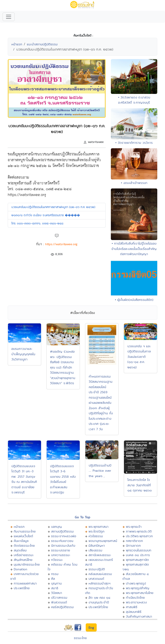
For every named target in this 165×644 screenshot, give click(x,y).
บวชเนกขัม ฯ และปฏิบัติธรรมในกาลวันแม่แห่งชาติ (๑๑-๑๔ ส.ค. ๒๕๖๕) (139, 357)
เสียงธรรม (95, 550)
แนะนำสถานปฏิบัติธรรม (42, 44)
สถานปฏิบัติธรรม (62, 531)
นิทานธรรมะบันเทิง (63, 545)
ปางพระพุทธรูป (136, 583)
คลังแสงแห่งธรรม (100, 574)
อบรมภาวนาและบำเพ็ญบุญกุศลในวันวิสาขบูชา (23, 354)
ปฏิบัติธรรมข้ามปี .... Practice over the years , (100, 471)
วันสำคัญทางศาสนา (139, 616)
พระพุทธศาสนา (99, 527)
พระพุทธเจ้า (134, 527)
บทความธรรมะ (61, 555)
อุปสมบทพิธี (134, 612)
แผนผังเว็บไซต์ (23, 536)
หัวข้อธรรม (96, 536)
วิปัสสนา (57, 593)
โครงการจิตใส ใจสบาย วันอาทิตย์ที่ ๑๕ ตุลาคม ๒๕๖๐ (140, 485)
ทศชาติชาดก (134, 541)
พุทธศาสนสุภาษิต (137, 560)
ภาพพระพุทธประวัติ (139, 531)
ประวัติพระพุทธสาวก (139, 536)
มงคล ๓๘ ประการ (138, 555)
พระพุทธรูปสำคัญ (138, 588)
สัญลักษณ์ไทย (23, 560)
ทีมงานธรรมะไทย (25, 531)
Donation (21, 569)
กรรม (55, 574)
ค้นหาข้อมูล (21, 541)
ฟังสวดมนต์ (59, 602)
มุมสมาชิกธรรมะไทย (27, 564)
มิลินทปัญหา (97, 545)
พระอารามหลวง (136, 602)
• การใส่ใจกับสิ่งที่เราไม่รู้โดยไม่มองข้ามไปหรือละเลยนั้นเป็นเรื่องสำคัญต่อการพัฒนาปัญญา (134, 249)
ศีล (53, 579)
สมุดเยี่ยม (20, 550)
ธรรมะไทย (80, 638)
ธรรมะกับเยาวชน (62, 541)
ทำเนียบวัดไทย (135, 597)
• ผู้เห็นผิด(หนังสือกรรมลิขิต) (134, 300)
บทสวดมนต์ (96, 579)
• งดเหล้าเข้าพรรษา (134, 183)
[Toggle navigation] (9, 17)
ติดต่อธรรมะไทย (24, 545)
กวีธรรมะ (57, 560)
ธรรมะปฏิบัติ (97, 569)
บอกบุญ (57, 527)
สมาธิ (55, 588)
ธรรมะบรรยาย (61, 550)
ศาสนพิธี (132, 607)
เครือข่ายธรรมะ (24, 555)
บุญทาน (56, 583)
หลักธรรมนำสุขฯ (99, 583)
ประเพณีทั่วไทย (98, 607)
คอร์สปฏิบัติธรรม (62, 607)
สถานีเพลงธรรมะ (100, 555)
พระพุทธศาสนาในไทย (140, 593)
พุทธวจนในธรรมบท (139, 550)
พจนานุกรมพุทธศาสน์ (103, 541)
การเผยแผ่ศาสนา (25, 583)
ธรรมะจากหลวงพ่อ (64, 536)
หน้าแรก (17, 44)
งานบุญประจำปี (99, 602)
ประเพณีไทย (22, 588)
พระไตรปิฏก (96, 531)
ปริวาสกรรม (59, 597)
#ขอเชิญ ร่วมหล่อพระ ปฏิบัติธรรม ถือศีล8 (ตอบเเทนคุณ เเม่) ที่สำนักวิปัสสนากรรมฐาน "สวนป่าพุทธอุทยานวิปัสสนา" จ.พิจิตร (63, 367)
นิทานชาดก (133, 545)
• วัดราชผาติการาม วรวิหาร (134, 143)
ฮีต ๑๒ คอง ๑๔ (99, 597)
